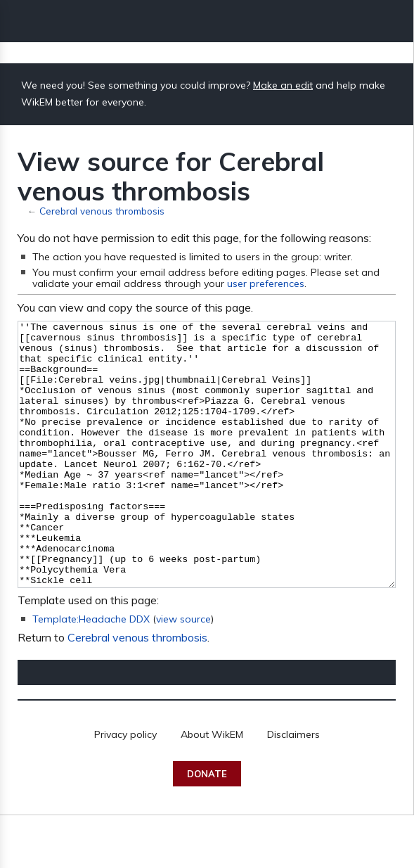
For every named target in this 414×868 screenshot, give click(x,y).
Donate (207, 826)
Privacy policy (125, 787)
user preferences (266, 283)
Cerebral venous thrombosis (102, 211)
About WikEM (212, 787)
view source (183, 672)
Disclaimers (293, 787)
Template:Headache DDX (91, 672)
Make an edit (283, 85)
